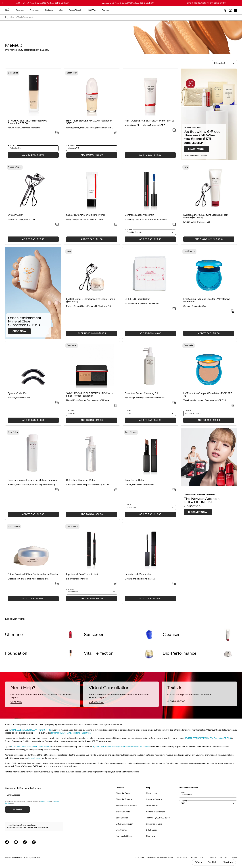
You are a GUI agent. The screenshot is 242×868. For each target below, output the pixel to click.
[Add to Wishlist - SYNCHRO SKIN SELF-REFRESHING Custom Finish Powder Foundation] (116, 406)
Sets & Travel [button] (149, 10)
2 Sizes (129, 411)
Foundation (16, 653)
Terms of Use (182, 857)
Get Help (213, 862)
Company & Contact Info (217, 857)
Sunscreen (94, 635)
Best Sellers (68, 10)
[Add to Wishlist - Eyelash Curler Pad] (57, 403)
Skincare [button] (93, 10)
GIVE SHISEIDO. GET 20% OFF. (206, 3)
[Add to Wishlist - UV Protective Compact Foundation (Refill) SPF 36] (233, 406)
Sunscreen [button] (108, 10)
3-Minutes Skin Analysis (126, 806)
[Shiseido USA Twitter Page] (34, 842)
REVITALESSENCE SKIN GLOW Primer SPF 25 (30, 730)
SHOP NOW (19, 331)
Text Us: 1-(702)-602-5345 (158, 818)
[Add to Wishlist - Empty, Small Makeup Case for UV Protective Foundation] (233, 311)
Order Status (152, 806)
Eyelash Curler (35, 758)
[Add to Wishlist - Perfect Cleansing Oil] (174, 403)
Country (184, 792)
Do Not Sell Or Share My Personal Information (154, 857)
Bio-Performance (179, 653)
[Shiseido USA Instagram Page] (25, 842)
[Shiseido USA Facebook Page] (7, 842)
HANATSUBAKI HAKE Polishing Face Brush (71, 733)
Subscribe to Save (154, 824)
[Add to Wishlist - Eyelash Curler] (57, 224)
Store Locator (122, 818)
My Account (151, 793)
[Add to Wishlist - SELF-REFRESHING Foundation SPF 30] (57, 133)
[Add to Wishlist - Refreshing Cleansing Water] (116, 490)
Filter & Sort (220, 63)
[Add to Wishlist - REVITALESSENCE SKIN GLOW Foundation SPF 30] (116, 133)
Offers (198, 862)
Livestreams (121, 830)
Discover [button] (179, 10)
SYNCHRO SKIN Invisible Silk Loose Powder (31, 747)
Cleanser (171, 635)
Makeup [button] (123, 10)
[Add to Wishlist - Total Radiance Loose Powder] (57, 584)
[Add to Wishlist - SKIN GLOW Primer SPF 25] (174, 130)
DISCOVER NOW (198, 512)
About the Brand (123, 793)
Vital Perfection (99, 653)
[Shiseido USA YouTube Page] (16, 842)
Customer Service (154, 799)
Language (184, 801)
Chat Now (151, 836)
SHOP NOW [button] (203, 240)
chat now (16, 702)
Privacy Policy (45, 801)
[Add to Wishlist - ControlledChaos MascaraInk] (174, 224)
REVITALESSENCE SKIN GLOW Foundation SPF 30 (208, 738)
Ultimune (14, 635)
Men (135, 10)
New (81, 10)
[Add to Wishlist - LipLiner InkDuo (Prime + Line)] (116, 584)
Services (228, 862)
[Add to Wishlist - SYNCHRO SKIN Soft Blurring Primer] (116, 224)
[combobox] (124, 17)
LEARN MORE (196, 149)
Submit (17, 809)
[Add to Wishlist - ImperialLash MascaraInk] (174, 584)
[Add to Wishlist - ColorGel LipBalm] (174, 490)
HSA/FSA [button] (165, 10)
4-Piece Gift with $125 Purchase (43, 3)
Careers (234, 857)
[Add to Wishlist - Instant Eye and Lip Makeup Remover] (57, 490)
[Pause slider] (225, 3)
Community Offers (124, 836)
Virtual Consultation (124, 824)
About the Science (124, 799)
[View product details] (33, 94)
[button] (236, 10)
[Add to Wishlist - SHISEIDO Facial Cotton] (174, 309)
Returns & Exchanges (156, 812)
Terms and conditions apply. (195, 155)
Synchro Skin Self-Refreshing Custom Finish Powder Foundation (121, 747)
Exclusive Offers (123, 812)
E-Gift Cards (152, 830)
